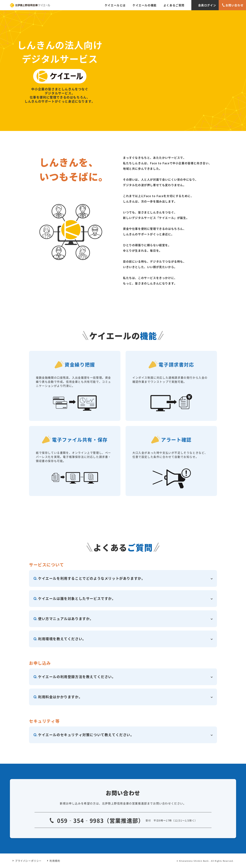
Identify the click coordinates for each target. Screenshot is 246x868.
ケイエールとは (115, 5)
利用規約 (55, 861)
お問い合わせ (235, 5)
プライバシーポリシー (28, 861)
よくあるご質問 (174, 5)
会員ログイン (207, 5)
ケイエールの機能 (145, 5)
